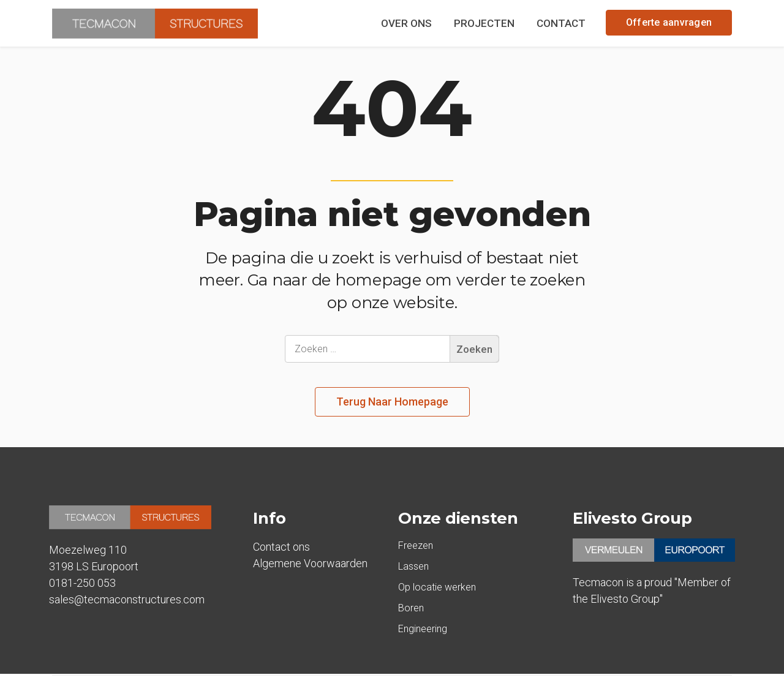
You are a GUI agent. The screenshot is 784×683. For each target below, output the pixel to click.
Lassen (413, 566)
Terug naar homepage (392, 402)
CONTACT (561, 23)
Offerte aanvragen (669, 22)
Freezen (416, 545)
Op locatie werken (437, 587)
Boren (411, 608)
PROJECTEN (484, 23)
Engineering (423, 629)
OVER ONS (406, 23)
